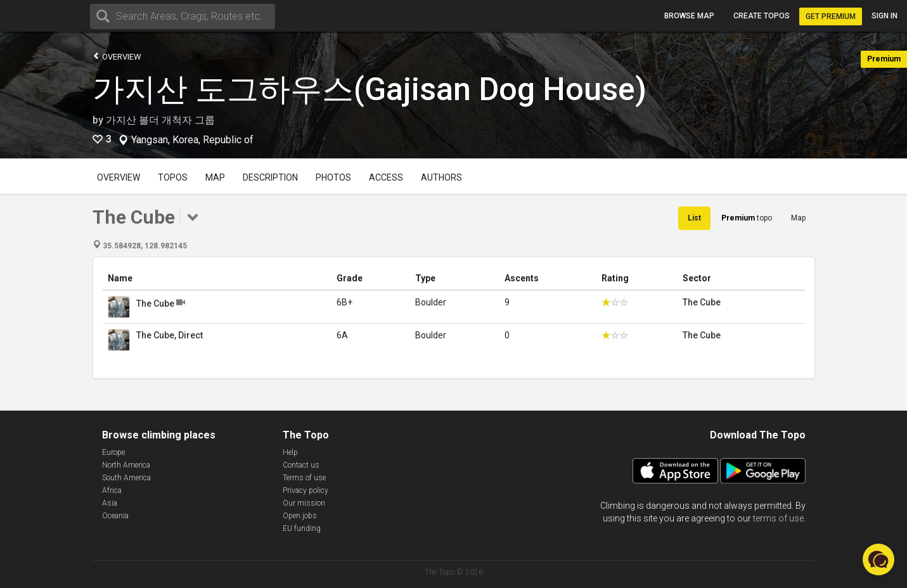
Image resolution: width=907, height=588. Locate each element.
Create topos (762, 16)
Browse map (689, 16)
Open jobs (300, 516)
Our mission (304, 503)
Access (386, 177)
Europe (113, 452)
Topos (173, 177)
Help (290, 452)
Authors (441, 177)
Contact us (301, 465)
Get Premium (831, 16)
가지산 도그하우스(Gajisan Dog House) (370, 89)
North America (126, 465)
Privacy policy (306, 490)
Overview (117, 56)
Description (270, 177)
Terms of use (304, 478)
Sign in (884, 16)
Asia (110, 503)
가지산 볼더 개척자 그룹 (160, 120)
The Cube (155, 304)
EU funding (302, 528)
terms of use (778, 518)
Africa (112, 490)
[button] (878, 559)
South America (126, 478)
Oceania (115, 516)
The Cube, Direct (170, 335)
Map (215, 177)
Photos (333, 177)
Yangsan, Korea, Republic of (192, 140)
